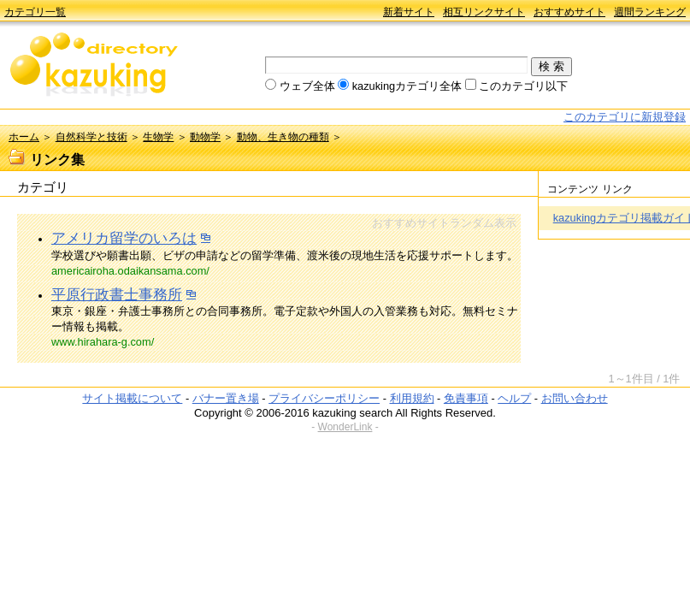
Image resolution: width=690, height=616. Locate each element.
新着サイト (409, 12)
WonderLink (345, 427)
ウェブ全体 (307, 86)
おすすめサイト (569, 12)
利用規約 (412, 398)
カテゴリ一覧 (35, 12)
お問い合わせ (575, 398)
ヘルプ (514, 398)
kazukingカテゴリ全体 (407, 86)
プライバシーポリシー (324, 398)
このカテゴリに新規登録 (625, 117)
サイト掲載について (132, 398)
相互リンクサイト (484, 12)
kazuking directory (94, 66)
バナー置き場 (226, 398)
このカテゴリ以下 (523, 86)
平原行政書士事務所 (117, 295)
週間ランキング (650, 12)
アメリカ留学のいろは (124, 238)
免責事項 (466, 398)
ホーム (24, 137)
